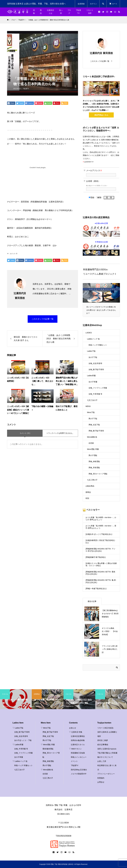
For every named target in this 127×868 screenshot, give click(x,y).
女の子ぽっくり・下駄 (23, 740)
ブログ (69, 12)
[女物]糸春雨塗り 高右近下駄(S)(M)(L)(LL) (100, 541)
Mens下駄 (91, 412)
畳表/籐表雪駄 (48, 749)
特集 (34, 12)
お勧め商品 (90, 486)
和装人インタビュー (79, 757)
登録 (91, 197)
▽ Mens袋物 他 (47, 770)
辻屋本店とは (50, 12)
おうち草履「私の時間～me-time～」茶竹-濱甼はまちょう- (101, 527)
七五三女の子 (92, 400)
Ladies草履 (91, 376)
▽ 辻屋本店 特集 (76, 732)
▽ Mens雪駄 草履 (48, 745)
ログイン (93, 4)
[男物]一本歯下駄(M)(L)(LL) (96, 589)
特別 (87, 498)
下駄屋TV (78, 12)
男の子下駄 (93, 419)
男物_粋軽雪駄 (94, 461)
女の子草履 (93, 382)
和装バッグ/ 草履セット (98, 345)
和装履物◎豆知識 (78, 753)
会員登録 (81, 4)
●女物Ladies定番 (101, 229)
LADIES (89, 333)
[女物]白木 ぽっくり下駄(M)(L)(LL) (99, 534)
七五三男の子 (92, 480)
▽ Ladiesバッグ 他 (20, 761)
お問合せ (101, 782)
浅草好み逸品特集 (78, 740)
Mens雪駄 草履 (93, 449)
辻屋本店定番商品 (78, 736)
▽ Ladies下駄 (18, 728)
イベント (74, 761)
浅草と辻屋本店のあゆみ (107, 749)
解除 (99, 197)
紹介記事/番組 (103, 745)
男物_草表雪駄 (94, 468)
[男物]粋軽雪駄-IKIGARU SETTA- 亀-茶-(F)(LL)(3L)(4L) (101, 581)
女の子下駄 (93, 357)
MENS (88, 406)
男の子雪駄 (93, 455)
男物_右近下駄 (94, 425)
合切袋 (91, 443)
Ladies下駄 (91, 351)
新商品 (88, 492)
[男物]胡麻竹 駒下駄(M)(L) (96, 557)
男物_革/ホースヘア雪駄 (98, 474)
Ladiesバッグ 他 (93, 339)
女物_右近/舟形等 (95, 363)
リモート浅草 (90, 12)
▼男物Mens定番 (101, 248)
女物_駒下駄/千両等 (96, 369)
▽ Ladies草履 (18, 745)
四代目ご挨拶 (103, 740)
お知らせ (73, 728)
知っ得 (61, 12)
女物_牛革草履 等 (95, 394)
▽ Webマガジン (75, 749)
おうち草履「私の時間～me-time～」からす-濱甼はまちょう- (101, 519)
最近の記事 (92, 601)
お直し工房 (102, 761)
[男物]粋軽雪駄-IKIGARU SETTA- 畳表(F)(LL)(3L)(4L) (100, 573)
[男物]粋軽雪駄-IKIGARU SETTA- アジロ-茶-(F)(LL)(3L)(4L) (100, 550)
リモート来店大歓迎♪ (106, 728)
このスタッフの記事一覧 (43, 319)
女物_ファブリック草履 (98, 388)
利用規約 (101, 778)
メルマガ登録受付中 (79, 774)
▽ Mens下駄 (46, 728)
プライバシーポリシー (106, 774)
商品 (41, 12)
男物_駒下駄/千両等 (96, 431)
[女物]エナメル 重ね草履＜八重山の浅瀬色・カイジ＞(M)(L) (101, 564)
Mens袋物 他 (92, 437)
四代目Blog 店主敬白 (79, 770)
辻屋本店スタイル (78, 745)
